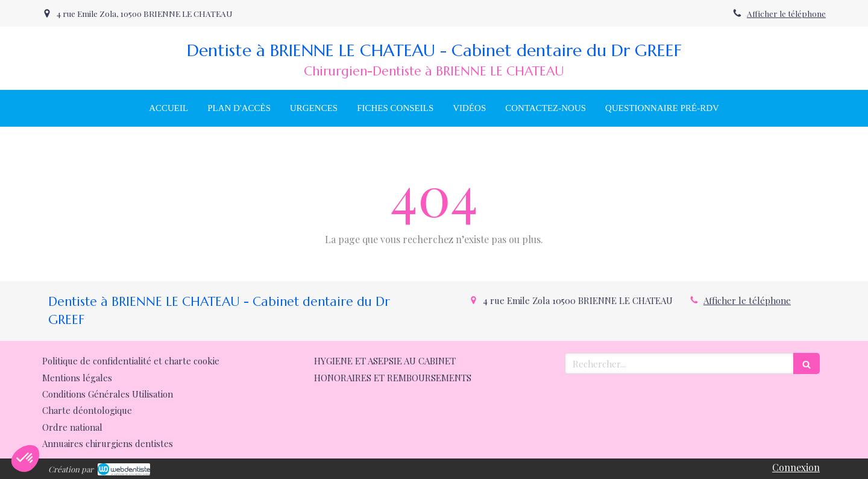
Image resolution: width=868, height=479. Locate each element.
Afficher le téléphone (786, 13)
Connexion (796, 467)
